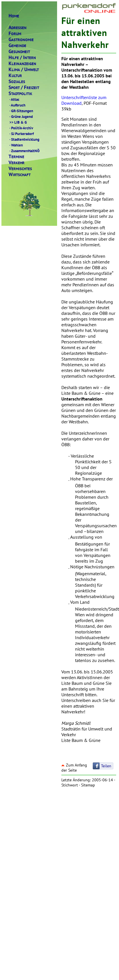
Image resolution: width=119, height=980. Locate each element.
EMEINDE (17, 46)
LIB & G (18, 122)
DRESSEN (18, 28)
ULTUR (15, 76)
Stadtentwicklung (24, 139)
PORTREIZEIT (24, 87)
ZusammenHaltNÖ (24, 151)
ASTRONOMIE (21, 40)
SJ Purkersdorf (21, 134)
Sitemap (88, 785)
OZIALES (17, 82)
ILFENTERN (22, 58)
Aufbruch (17, 105)
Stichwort (70, 785)
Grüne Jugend (21, 116)
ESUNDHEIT (19, 52)
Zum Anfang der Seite (74, 768)
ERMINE (16, 157)
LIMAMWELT (24, 70)
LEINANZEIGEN (22, 64)
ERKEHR (17, 163)
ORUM (15, 34)
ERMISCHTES (20, 169)
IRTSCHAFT (20, 175)
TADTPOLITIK (20, 93)
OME (14, 16)
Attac (14, 99)
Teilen (106, 766)
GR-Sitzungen (21, 111)
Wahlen (16, 145)
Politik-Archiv (21, 128)
